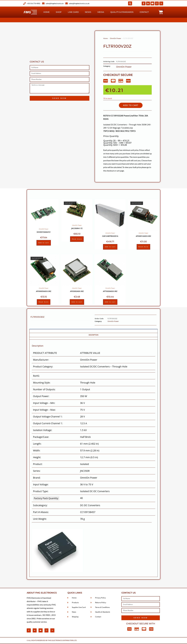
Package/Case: (41, 437)
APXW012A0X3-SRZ (143, 236)
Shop (59, 12)
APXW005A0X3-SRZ (44, 292)
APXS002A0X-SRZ (77, 292)
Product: (38, 465)
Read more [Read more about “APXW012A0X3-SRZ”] (143, 247)
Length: (37, 444)
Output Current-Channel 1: (48, 424)
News (88, 12)
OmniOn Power (116, 38)
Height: (37, 458)
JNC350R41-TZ (77, 229)
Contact (144, 12)
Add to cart (132, 105)
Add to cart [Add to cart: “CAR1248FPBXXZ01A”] (110, 247)
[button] (130, 3)
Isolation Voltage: (43, 431)
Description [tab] (93, 335)
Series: (37, 471)
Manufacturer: (41, 360)
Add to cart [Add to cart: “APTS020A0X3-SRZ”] (110, 302)
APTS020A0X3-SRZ (110, 292)
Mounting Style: (42, 383)
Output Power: (41, 397)
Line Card (73, 12)
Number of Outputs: (44, 390)
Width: (37, 451)
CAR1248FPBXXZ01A (110, 236)
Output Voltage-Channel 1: (48, 417)
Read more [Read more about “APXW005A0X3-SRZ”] (44, 302)
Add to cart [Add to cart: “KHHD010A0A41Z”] (44, 243)
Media (101, 12)
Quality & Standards (122, 12)
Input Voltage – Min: (44, 403)
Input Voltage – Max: (44, 410)
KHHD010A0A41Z (44, 232)
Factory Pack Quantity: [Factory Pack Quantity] (46, 499)
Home (47, 12)
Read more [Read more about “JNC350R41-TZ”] (77, 239)
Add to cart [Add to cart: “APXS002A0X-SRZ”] (77, 302)
